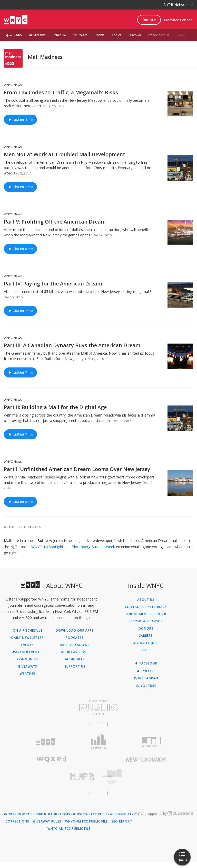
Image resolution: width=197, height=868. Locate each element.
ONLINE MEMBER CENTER (146, 620)
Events (28, 651)
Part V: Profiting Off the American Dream (55, 228)
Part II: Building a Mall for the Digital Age (55, 413)
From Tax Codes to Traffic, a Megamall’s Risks (61, 99)
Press (146, 656)
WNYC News (13, 91)
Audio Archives (75, 658)
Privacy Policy (97, 820)
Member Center (178, 20)
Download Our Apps (75, 637)
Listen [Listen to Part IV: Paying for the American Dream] (21, 317)
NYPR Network (178, 4)
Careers (146, 642)
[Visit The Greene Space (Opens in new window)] (146, 783)
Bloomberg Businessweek (94, 553)
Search (181, 35)
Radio (18, 35)
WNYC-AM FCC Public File (69, 835)
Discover (135, 35)
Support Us (159, 35)
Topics (116, 35)
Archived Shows (75, 651)
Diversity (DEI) (146, 649)
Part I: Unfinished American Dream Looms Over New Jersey (77, 475)
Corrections (17, 828)
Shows (100, 35)
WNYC (37, 553)
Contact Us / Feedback (146, 613)
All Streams (37, 35)
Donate (149, 20)
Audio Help (75, 666)
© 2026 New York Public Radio (32, 820)
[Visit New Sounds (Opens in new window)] (146, 766)
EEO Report (122, 828)
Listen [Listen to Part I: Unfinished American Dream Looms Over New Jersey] (21, 508)
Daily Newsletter (27, 644)
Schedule (59, 35)
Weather (28, 680)
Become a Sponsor (146, 627)
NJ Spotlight (54, 553)
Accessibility (122, 820)
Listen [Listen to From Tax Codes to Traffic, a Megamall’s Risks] (21, 126)
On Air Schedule (28, 637)
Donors (146, 635)
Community (28, 666)
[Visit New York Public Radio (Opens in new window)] (98, 714)
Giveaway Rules (47, 828)
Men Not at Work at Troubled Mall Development (65, 160)
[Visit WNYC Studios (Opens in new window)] (151, 748)
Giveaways (28, 673)
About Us (146, 606)
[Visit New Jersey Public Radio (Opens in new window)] (51, 783)
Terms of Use (71, 820)
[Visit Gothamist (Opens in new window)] (99, 748)
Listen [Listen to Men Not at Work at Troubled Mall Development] (21, 193)
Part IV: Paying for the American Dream (53, 290)
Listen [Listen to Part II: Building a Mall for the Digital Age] (21, 440)
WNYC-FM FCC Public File (86, 828)
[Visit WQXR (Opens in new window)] (51, 766)
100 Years (80, 35)
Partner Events (27, 658)
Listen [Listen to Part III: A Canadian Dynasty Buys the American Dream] (21, 379)
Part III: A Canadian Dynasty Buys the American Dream (72, 351)
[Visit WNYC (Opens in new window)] (46, 748)
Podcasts (75, 644)
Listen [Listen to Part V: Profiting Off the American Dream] (21, 255)
